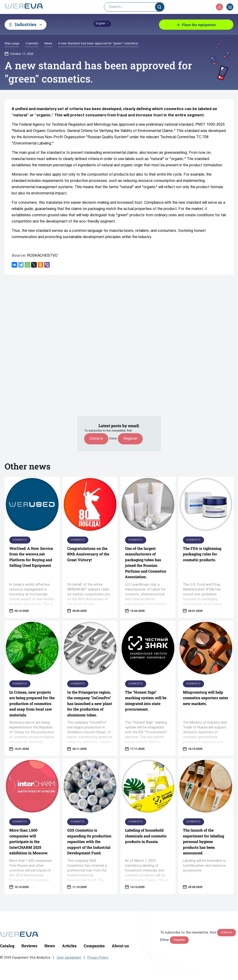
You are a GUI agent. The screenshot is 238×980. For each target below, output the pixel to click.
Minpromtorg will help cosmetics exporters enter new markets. (206, 698)
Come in (96, 439)
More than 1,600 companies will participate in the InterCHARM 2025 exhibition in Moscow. (29, 841)
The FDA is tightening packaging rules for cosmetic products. (202, 554)
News (50, 946)
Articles (69, 946)
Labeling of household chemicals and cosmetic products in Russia (146, 836)
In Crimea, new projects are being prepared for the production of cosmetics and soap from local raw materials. (32, 703)
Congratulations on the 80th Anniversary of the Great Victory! (88, 554)
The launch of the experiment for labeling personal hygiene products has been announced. (203, 841)
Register (130, 439)
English (101, 24)
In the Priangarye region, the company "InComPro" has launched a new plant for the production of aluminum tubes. (90, 703)
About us (120, 946)
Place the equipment (199, 25)
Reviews (29, 946)
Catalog (7, 946)
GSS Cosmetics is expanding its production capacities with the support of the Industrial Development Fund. (89, 841)
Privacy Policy (98, 958)
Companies (94, 946)
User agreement (69, 958)
